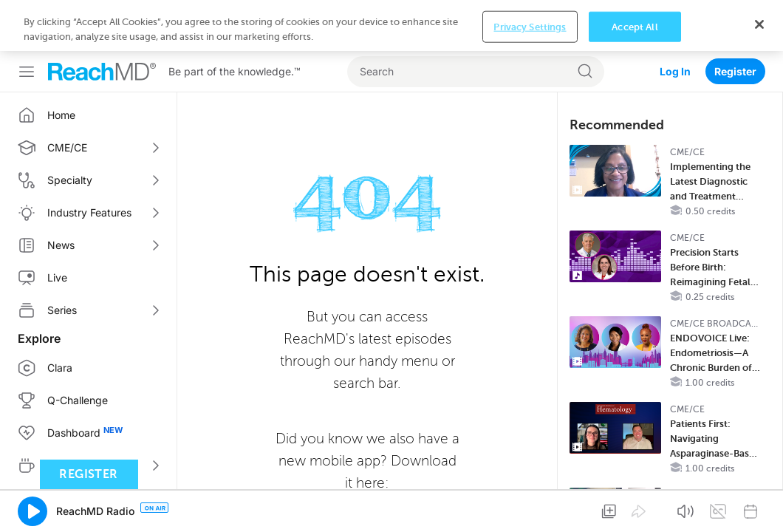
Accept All (635, 508)
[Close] (759, 506)
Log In (675, 20)
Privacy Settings (530, 508)
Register (735, 20)
